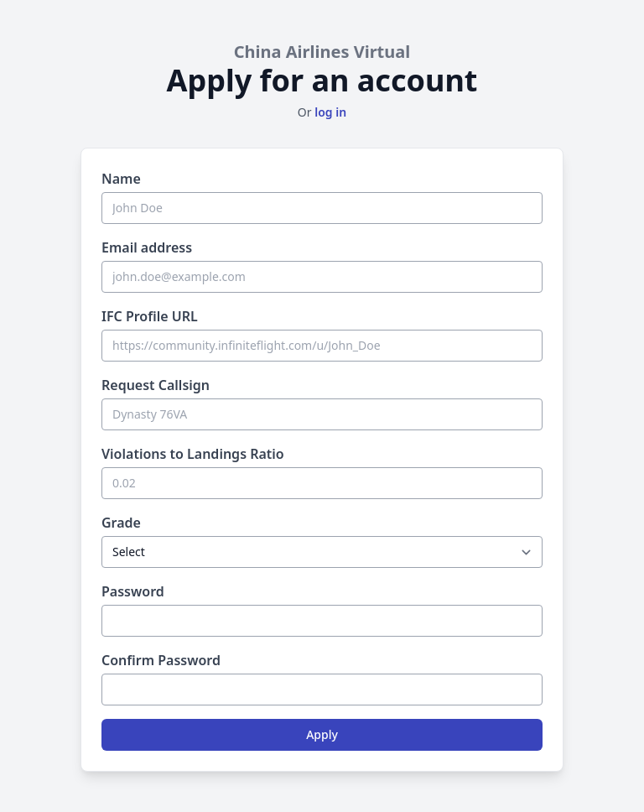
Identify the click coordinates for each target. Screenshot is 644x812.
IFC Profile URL (150, 316)
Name (121, 179)
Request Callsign (156, 385)
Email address (147, 247)
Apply (322, 734)
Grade (121, 523)
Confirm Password (161, 660)
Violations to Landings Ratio (193, 454)
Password (133, 591)
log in (330, 112)
